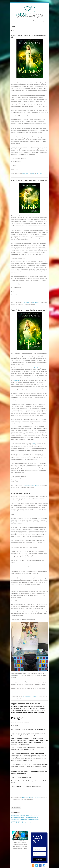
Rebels (33, 443)
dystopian (41, 173)
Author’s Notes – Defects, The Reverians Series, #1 (29, 310)
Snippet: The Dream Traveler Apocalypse (25, 704)
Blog (37, 173)
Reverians (16, 381)
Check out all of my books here (20, 692)
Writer (36, 696)
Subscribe (39, 860)
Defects (36, 368)
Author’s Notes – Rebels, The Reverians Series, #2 (29, 181)
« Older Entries (16, 808)
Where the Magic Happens (20, 493)
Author (34, 173)
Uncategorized (38, 798)
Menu (14, 26)
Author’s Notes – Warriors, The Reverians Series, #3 (29, 36)
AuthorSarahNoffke (27, 173)
